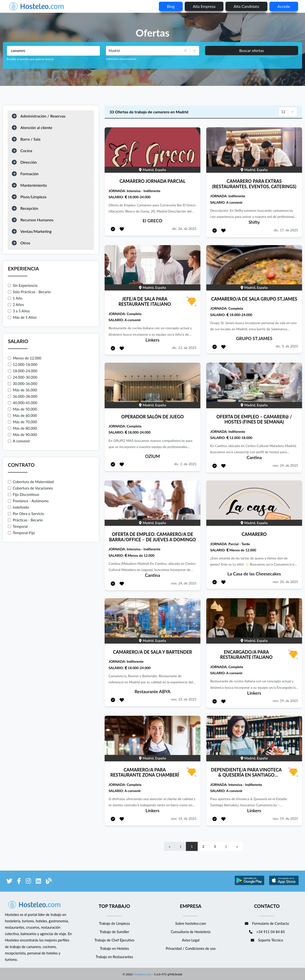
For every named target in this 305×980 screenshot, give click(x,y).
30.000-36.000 (23, 384)
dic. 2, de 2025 (185, 464)
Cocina (26, 151)
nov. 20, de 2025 (285, 582)
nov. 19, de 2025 (184, 699)
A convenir (19, 441)
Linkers (153, 340)
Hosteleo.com (142, 973)
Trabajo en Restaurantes (114, 957)
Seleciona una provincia (121, 59)
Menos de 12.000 (25, 358)
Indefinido (18, 507)
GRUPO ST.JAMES (254, 338)
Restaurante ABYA (152, 691)
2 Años (16, 305)
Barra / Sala (30, 139)
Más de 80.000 (22, 428)
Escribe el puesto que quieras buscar (30, 59)
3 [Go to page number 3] (215, 846)
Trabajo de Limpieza (114, 923)
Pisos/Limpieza (33, 197)
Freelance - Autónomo (28, 501)
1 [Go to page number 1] (192, 846)
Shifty (254, 222)
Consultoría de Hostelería (191, 932)
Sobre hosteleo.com (191, 923)
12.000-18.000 (23, 364)
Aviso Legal (191, 940)
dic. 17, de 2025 (286, 230)
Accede (284, 6)
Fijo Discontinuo (24, 494)
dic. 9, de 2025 (287, 346)
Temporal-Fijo (21, 533)
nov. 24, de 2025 (285, 465)
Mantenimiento (34, 185)
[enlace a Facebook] (19, 882)
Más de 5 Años (22, 317)
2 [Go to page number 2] (203, 846)
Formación (29, 174)
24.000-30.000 (23, 377)
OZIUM (152, 456)
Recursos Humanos (37, 220)
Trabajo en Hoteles (114, 948)
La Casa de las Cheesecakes (254, 574)
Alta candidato (246, 6)
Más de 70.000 (22, 422)
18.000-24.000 (23, 371)
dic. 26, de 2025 (184, 229)
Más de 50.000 (22, 409)
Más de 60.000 (22, 415)
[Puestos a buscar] (53, 51)
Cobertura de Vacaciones (30, 488)
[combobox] (109, 51)
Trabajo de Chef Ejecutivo (114, 940)
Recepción (29, 208)
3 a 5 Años (19, 311)
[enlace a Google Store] (250, 884)
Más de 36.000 (22, 390)
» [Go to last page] (237, 846)
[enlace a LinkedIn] (38, 882)
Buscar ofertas (251, 50)
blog (171, 6)
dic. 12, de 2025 (184, 348)
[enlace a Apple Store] (284, 884)
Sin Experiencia (23, 285)
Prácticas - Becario (25, 520)
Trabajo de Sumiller (114, 932)
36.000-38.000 (23, 396)
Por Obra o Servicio (26, 514)
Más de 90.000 (22, 435)
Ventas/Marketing (36, 231)
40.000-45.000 (23, 403)
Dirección (29, 162)
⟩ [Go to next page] (226, 846)
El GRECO (152, 221)
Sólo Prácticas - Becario (29, 292)
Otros (25, 243)
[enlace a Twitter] (9, 882)
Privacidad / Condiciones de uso (191, 948)
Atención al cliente (36, 127)
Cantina (254, 457)
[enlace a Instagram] (28, 882)
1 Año (15, 298)
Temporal (18, 526)
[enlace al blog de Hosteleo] (49, 882)
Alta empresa (204, 6)
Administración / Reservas (43, 116)
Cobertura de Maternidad (31, 482)
